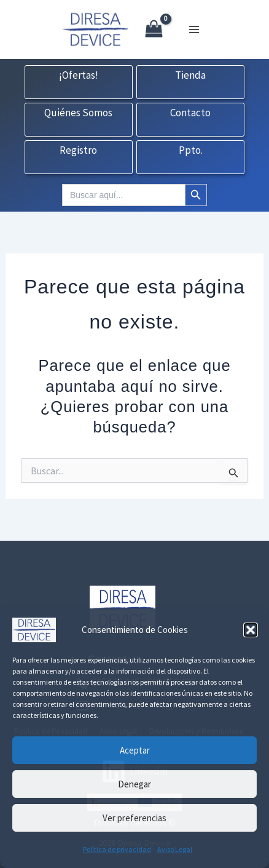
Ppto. (191, 151)
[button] (251, 630)
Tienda (190, 76)
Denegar (134, 784)
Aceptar (135, 750)
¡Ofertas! (79, 76)
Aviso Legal (175, 849)
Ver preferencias (134, 818)
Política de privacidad (117, 849)
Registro (78, 151)
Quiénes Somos (78, 113)
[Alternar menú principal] (194, 30)
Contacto (190, 113)
